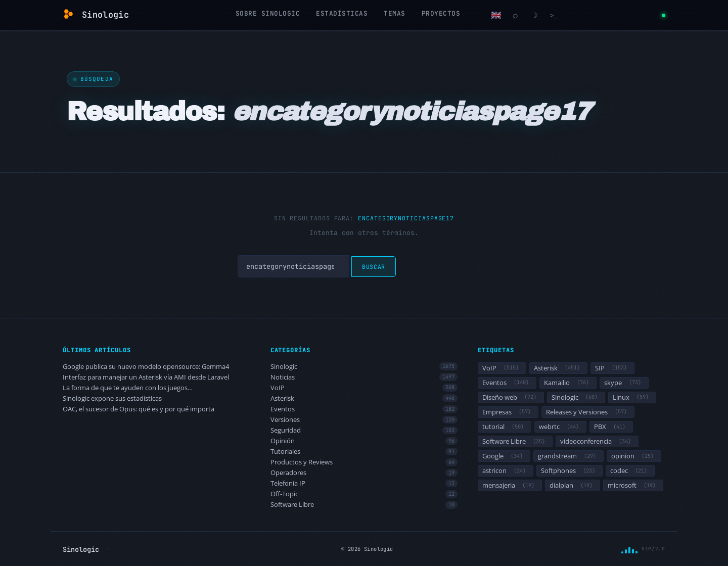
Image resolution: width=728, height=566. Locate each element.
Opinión (364, 441)
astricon (506, 470)
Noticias (364, 377)
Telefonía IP (364, 483)
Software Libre (364, 505)
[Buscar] (516, 15)
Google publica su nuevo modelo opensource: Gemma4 (146, 367)
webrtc (560, 427)
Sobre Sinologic (268, 13)
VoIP (364, 388)
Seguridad (364, 430)
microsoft (633, 485)
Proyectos (441, 13)
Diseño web (511, 397)
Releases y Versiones (588, 412)
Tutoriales (364, 452)
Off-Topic (364, 494)
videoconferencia (597, 441)
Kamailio (568, 383)
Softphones (570, 470)
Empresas (508, 412)
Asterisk (364, 398)
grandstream (568, 456)
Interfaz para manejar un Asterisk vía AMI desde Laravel (146, 377)
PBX (611, 427)
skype (624, 383)
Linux (632, 397)
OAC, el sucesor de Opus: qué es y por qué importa (139, 409)
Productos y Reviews (364, 462)
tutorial (505, 427)
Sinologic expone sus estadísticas (112, 398)
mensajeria (510, 485)
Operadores (364, 473)
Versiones (364, 420)
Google (504, 456)
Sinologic (364, 367)
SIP (612, 368)
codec (630, 470)
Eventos (364, 409)
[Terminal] (554, 15)
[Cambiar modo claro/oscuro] (535, 15)
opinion (634, 456)
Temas (395, 13)
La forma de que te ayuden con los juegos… (128, 388)
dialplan (573, 485)
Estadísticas (342, 13)
